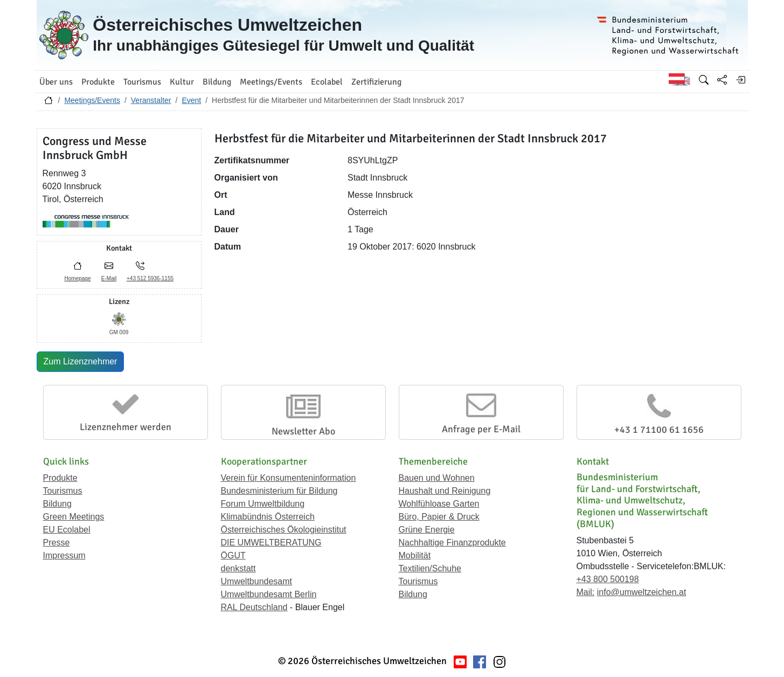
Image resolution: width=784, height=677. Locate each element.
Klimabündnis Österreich (268, 517)
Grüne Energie (427, 530)
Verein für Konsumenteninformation (289, 478)
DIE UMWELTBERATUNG (271, 543)
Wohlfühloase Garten (439, 504)
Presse (57, 543)
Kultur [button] (182, 82)
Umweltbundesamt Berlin (269, 594)
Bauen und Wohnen (437, 478)
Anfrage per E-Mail (481, 429)
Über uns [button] (56, 82)
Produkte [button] (98, 82)
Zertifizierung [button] (376, 82)
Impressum (64, 555)
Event (191, 100)
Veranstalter (151, 100)
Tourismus (63, 491)
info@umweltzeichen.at (642, 592)
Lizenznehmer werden (126, 427)
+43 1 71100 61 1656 (659, 430)
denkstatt (238, 568)
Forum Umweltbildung (263, 504)
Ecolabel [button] (327, 82)
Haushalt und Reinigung (445, 491)
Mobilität (415, 555)
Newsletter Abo (303, 431)
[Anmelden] (740, 80)
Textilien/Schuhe (430, 568)
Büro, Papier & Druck (439, 517)
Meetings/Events (92, 100)
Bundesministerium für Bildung (279, 491)
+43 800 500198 (608, 579)
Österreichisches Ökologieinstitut (284, 530)
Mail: (586, 592)
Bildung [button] (217, 82)
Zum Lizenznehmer (81, 361)
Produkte (60, 478)
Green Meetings (74, 517)
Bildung (57, 504)
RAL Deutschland (254, 607)
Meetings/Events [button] (271, 82)
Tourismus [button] (142, 82)
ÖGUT (233, 555)
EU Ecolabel (67, 530)
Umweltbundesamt (257, 581)
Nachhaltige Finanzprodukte (452, 543)
